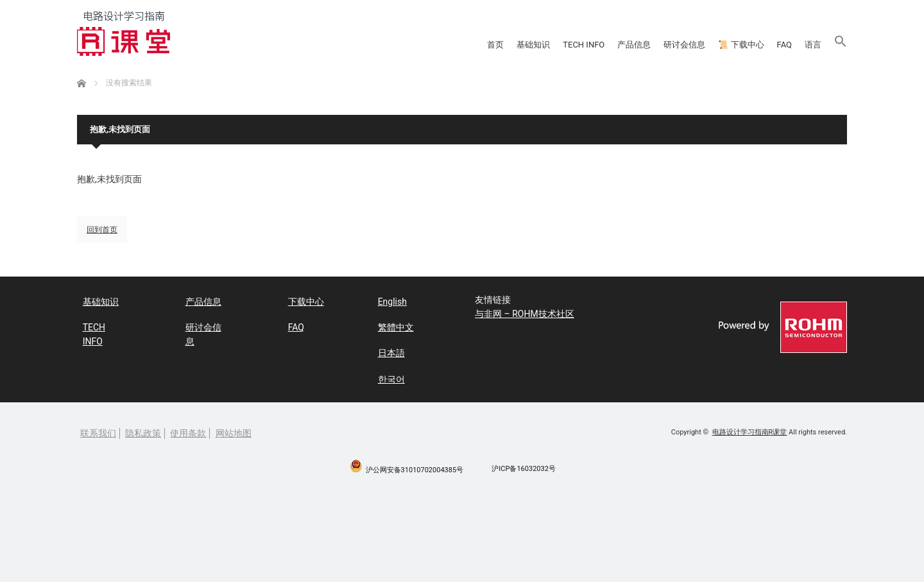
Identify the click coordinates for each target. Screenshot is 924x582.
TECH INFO (412, 45)
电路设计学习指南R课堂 (750, 426)
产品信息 (490, 45)
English (387, 301)
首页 (271, 45)
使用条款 (188, 427)
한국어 (386, 373)
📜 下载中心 (658, 45)
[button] (831, 45)
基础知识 (334, 45)
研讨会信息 (569, 45)
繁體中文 (390, 325)
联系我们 (98, 427)
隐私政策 (143, 427)
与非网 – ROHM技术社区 (525, 316)
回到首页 (102, 230)
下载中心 (300, 301)
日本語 (386, 349)
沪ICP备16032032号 (524, 463)
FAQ (731, 45)
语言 (782, 45)
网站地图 (234, 427)
